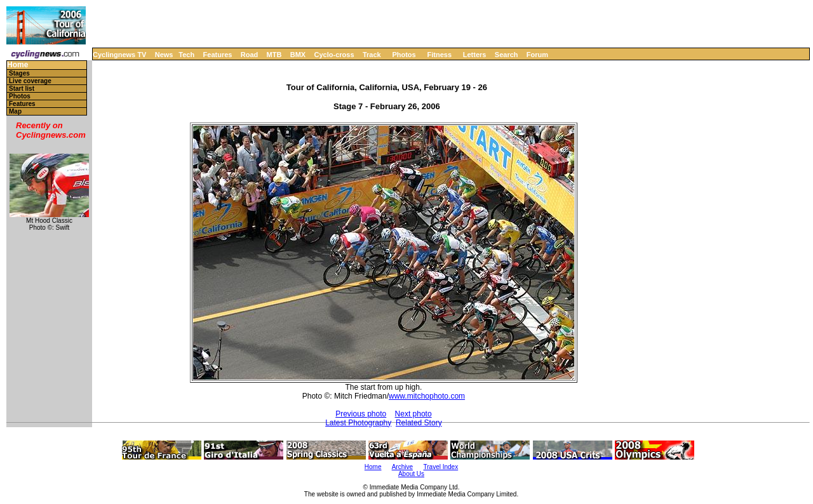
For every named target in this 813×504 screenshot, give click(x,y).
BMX (298, 55)
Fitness (439, 55)
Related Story (419, 423)
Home (17, 65)
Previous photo (361, 414)
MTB (274, 55)
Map (15, 111)
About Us (411, 474)
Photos (404, 55)
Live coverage (30, 81)
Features (218, 55)
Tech (186, 55)
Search (507, 55)
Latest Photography (358, 423)
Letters (475, 55)
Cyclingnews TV (119, 55)
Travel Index (441, 467)
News (164, 55)
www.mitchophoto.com (427, 396)
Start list (22, 89)
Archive (402, 467)
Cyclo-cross (334, 55)
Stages (19, 73)
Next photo (413, 414)
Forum (537, 55)
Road (250, 55)
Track (372, 55)
